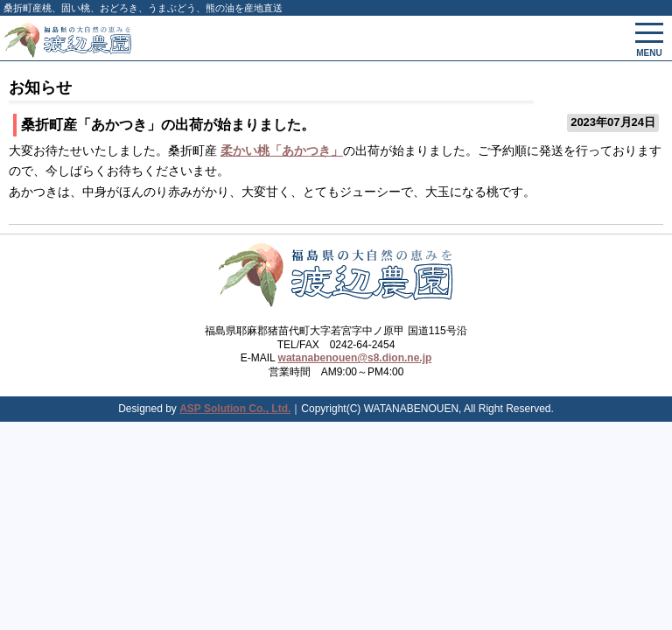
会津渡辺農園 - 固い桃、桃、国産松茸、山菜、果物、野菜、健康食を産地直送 (235, 38)
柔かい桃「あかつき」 (282, 150)
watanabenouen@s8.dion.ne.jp (355, 358)
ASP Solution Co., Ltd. (235, 409)
